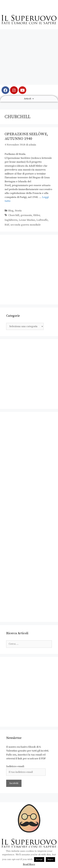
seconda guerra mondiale (26, 225)
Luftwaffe (42, 220)
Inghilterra (11, 220)
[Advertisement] (29, 57)
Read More (29, 864)
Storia (18, 211)
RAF (7, 225)
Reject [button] (50, 859)
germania (26, 215)
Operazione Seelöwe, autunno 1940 (26, 136)
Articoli (29, 99)
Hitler (37, 215)
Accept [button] (39, 859)
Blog (11, 211)
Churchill (14, 215)
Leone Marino (27, 220)
